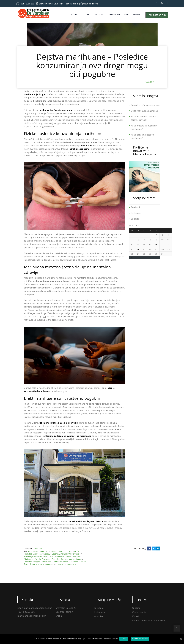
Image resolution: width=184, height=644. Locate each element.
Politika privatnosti (140, 639)
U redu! (124, 639)
